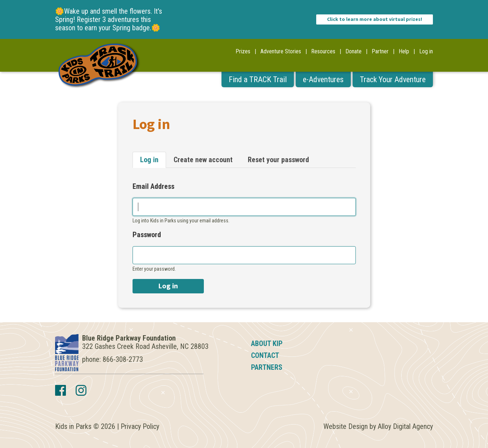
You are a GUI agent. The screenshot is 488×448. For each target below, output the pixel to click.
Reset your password (278, 160)
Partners (267, 367)
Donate (353, 51)
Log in (426, 51)
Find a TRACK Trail (258, 79)
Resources (323, 51)
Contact (265, 355)
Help (404, 51)
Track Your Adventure (393, 79)
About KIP (267, 343)
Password (147, 235)
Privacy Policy (140, 426)
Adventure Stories (281, 51)
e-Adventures (323, 79)
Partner (380, 51)
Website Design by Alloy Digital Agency (378, 426)
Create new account (203, 160)
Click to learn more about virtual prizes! (375, 19)
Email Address (153, 187)
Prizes (243, 51)
